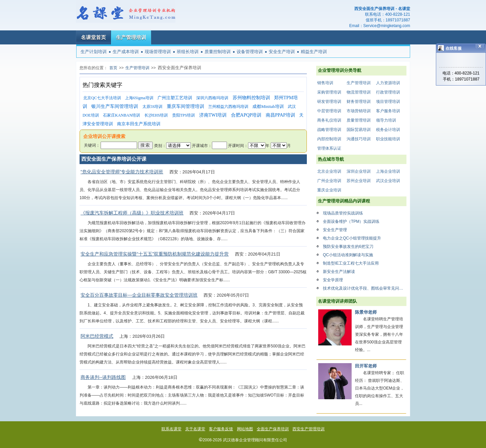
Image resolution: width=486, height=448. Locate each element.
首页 (113, 68)
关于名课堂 (195, 429)
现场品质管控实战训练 (343, 213)
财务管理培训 (359, 102)
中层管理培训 (329, 111)
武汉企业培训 (388, 181)
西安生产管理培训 (309, 429)
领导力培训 (386, 120)
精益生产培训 (314, 52)
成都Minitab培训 (268, 106)
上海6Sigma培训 (139, 98)
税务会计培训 (388, 130)
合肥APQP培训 (246, 115)
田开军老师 (366, 366)
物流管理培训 (359, 92)
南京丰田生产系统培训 (139, 124)
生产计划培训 (94, 52)
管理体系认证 (329, 148)
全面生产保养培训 (273, 429)
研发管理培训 (329, 102)
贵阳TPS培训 (184, 115)
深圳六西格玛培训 (212, 98)
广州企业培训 (329, 181)
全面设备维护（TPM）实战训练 (351, 221)
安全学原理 (333, 280)
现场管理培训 (158, 52)
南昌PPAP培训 (280, 115)
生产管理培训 (131, 37)
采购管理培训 (329, 92)
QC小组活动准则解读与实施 (348, 255)
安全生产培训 (282, 52)
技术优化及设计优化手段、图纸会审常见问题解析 (365, 288)
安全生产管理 (335, 230)
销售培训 (325, 83)
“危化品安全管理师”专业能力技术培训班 (122, 172)
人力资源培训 (388, 83)
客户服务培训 (388, 111)
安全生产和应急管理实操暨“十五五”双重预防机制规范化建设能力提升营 (155, 254)
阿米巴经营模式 (97, 336)
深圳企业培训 (359, 171)
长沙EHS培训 (156, 115)
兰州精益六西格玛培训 (228, 107)
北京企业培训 (329, 171)
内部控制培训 (329, 139)
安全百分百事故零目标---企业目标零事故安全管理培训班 (139, 295)
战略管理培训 (329, 130)
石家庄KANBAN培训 (121, 115)
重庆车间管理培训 (186, 106)
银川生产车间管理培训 (115, 106)
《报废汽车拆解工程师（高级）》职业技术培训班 (132, 213)
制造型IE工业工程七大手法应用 (351, 263)
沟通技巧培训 (359, 139)
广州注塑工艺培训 (175, 98)
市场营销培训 (359, 111)
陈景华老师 (366, 312)
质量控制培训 (218, 52)
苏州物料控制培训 (251, 98)
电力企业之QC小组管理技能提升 (352, 238)
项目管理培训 (388, 102)
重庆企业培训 (329, 190)
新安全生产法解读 (339, 272)
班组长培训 (188, 52)
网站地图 (245, 429)
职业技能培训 (388, 139)
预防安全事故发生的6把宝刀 (348, 247)
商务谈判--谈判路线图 (103, 377)
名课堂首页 (93, 37)
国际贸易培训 (359, 130)
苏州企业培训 (359, 181)
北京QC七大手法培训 (102, 98)
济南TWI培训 (213, 115)
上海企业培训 (388, 171)
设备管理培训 (250, 52)
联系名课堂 (171, 429)
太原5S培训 (153, 107)
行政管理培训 (388, 92)
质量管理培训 (359, 120)
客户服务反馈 (221, 429)
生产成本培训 (126, 52)
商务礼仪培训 (329, 120)
